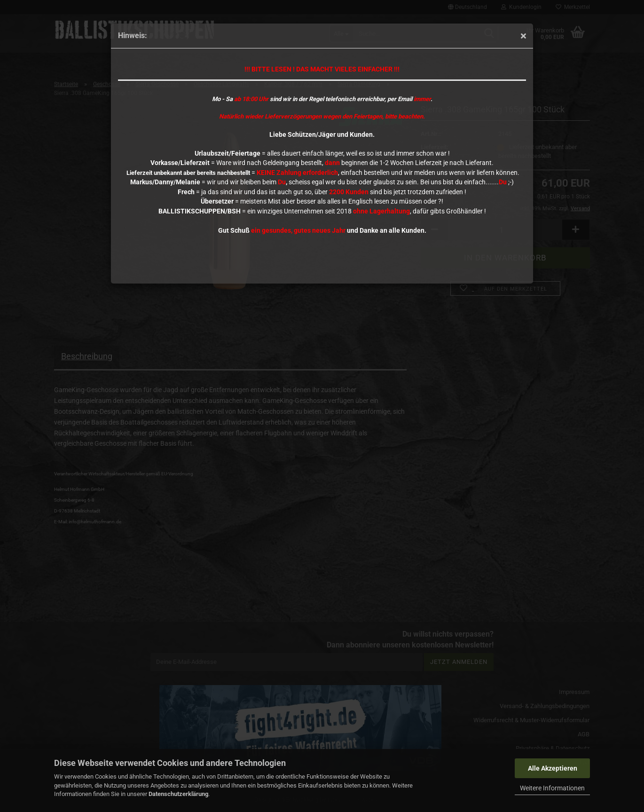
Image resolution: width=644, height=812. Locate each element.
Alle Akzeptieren (553, 768)
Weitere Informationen (552, 788)
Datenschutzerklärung (178, 794)
